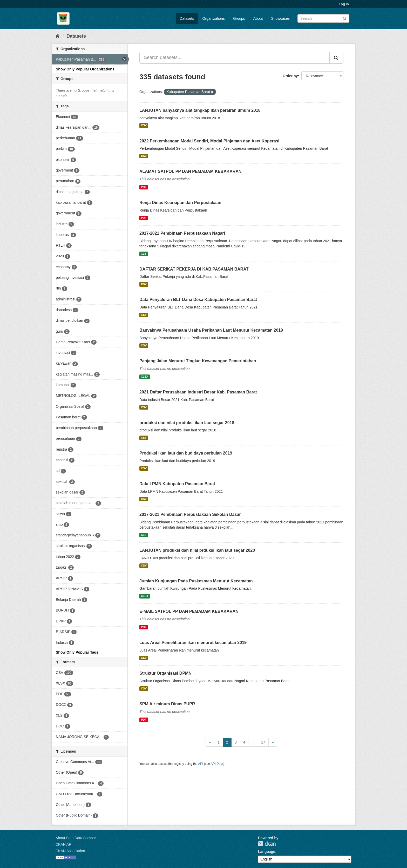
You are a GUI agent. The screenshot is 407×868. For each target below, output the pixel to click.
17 (263, 742)
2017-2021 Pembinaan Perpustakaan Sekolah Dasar (190, 514)
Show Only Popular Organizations (85, 69)
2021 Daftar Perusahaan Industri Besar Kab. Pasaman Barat (198, 392)
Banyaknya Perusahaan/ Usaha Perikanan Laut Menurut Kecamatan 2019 (211, 330)
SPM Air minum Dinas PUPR (167, 704)
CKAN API (64, 844)
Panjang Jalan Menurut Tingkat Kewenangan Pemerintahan (198, 361)
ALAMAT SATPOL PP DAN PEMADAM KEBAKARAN (190, 171)
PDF (144, 187)
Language (267, 852)
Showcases (280, 18)
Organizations (214, 18)
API (201, 764)
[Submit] (345, 18)
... (253, 742)
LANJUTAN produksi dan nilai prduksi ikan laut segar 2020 (197, 550)
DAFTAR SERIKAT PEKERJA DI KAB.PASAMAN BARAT (194, 269)
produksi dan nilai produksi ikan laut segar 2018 (187, 423)
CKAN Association (70, 851)
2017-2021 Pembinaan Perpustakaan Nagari (182, 233)
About (258, 18)
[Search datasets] (323, 18)
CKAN (267, 844)
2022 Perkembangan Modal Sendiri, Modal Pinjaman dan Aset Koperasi (209, 141)
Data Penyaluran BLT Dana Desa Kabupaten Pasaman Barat (198, 300)
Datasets (187, 18)
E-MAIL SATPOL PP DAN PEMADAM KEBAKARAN (189, 611)
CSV (144, 126)
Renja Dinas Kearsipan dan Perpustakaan (180, 203)
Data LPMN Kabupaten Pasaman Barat (177, 484)
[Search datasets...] (235, 58)
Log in (344, 4)
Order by (290, 76)
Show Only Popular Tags (77, 652)
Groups (239, 18)
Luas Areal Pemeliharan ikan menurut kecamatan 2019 (193, 643)
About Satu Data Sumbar (76, 838)
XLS (144, 254)
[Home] (58, 36)
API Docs (217, 764)
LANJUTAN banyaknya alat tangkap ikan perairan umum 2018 (200, 110)
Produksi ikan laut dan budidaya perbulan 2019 (186, 453)
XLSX (144, 377)
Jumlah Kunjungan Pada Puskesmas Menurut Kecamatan (196, 581)
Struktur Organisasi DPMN (165, 673)
